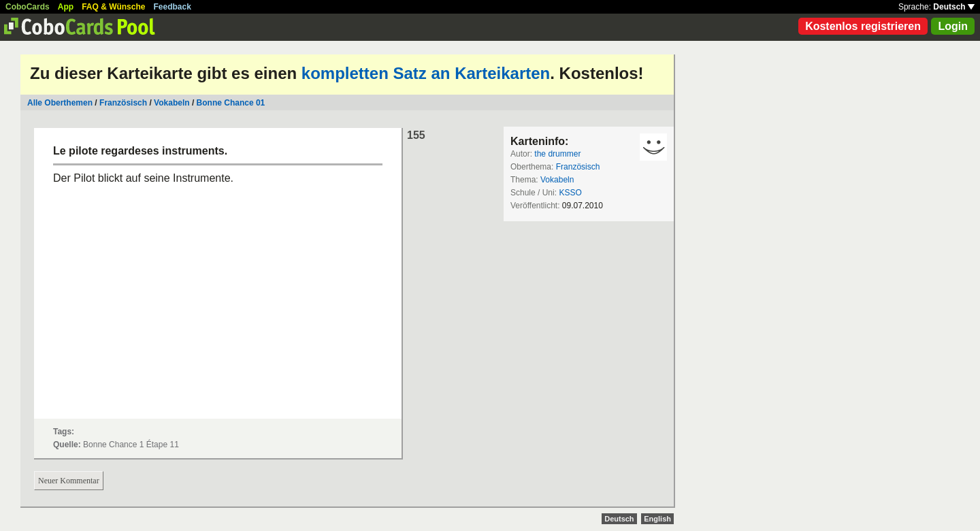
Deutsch (954, 7)
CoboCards (28, 7)
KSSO (570, 193)
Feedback (173, 7)
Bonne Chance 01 (231, 103)
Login (953, 26)
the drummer (557, 154)
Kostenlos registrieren (863, 26)
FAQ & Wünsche (113, 7)
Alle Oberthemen (60, 103)
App (66, 7)
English (657, 519)
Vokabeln (171, 103)
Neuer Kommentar (69, 481)
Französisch (123, 103)
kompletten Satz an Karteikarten (426, 73)
